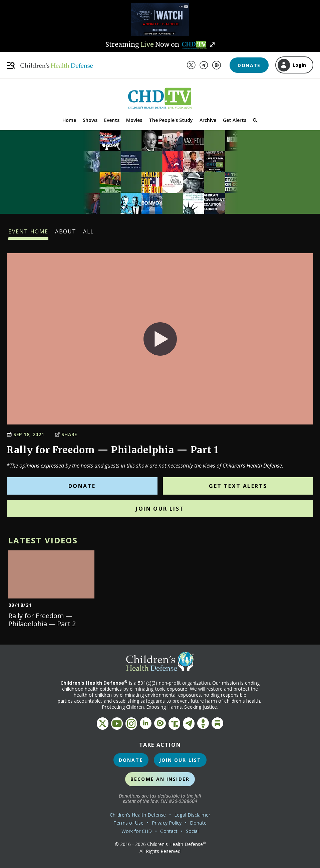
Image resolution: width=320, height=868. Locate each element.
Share (66, 434)
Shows (90, 120)
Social (192, 831)
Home (69, 120)
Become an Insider (160, 779)
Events (112, 120)
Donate (249, 65)
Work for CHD (137, 831)
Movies (134, 120)
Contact (169, 831)
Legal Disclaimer (192, 815)
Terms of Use (128, 823)
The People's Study (171, 120)
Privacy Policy (167, 823)
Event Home (28, 234)
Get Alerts (235, 120)
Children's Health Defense (138, 815)
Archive (208, 120)
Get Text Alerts (238, 486)
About (66, 234)
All (89, 234)
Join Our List (160, 509)
